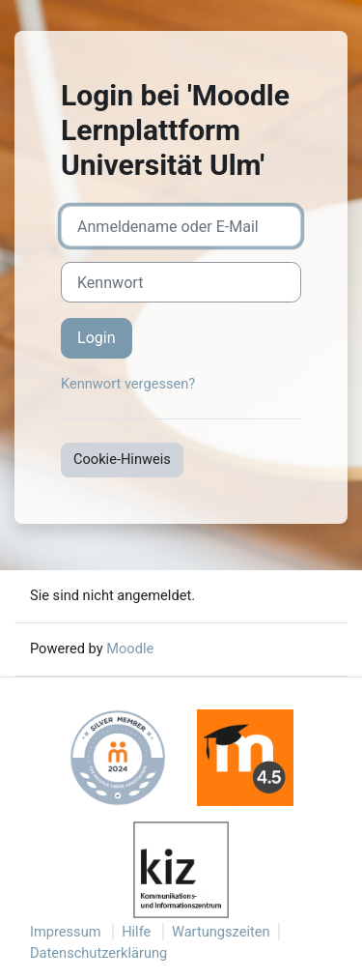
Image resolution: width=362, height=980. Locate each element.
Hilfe (136, 932)
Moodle (130, 649)
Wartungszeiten (221, 932)
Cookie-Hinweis (122, 459)
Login (97, 338)
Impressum (66, 932)
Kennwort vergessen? (128, 384)
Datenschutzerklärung (98, 953)
